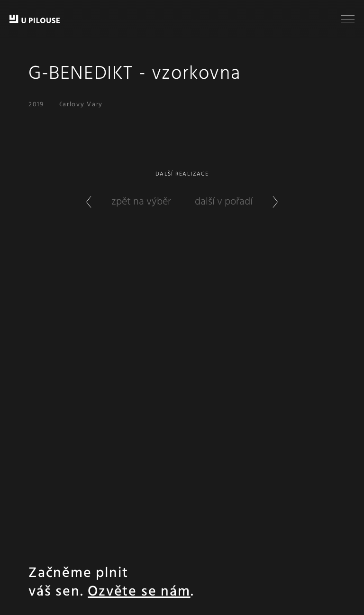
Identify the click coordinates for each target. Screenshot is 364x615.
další (243, 202)
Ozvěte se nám (139, 592)
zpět (122, 202)
